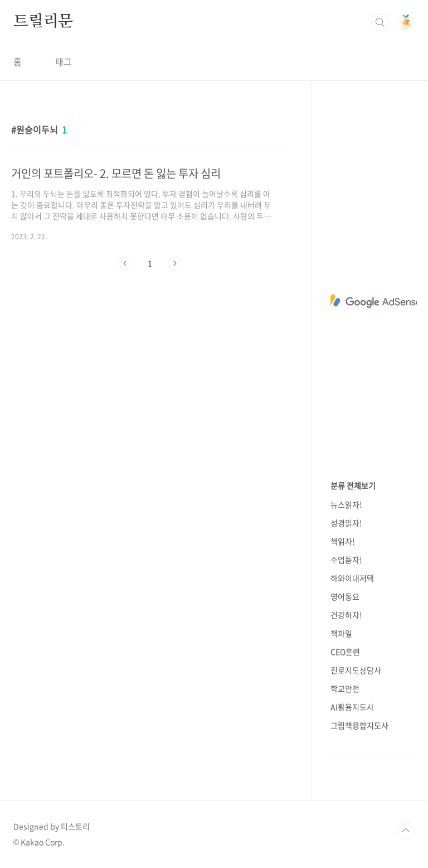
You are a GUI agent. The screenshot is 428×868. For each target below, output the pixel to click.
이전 (125, 263)
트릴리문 (43, 22)
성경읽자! (346, 523)
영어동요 (345, 596)
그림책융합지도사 (359, 725)
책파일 (341, 633)
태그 (64, 61)
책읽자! (343, 541)
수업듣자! (346, 560)
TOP (406, 831)
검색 (380, 22)
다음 (174, 263)
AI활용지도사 (352, 707)
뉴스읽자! (346, 504)
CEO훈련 (345, 652)
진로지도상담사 (356, 670)
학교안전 (345, 688)
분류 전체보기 (353, 485)
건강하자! (346, 615)
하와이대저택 (352, 578)
